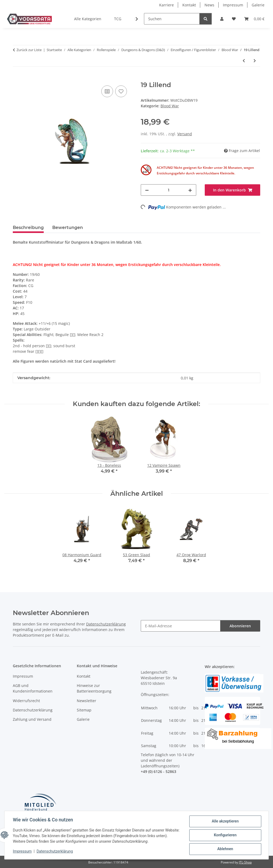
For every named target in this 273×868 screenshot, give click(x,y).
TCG (118, 19)
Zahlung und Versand (32, 719)
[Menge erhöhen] (190, 190)
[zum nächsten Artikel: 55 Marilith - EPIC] (255, 61)
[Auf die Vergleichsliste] (107, 91)
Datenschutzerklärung (55, 851)
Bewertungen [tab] (68, 228)
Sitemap (84, 710)
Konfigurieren (225, 835)
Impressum (22, 851)
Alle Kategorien (88, 19)
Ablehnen (225, 849)
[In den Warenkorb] (17, 78)
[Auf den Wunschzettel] (121, 91)
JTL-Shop (245, 862)
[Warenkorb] (254, 19)
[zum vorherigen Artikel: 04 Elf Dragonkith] (244, 61)
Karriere (166, 5)
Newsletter (87, 701)
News (209, 5)
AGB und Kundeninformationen (33, 688)
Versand (185, 134)
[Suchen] (172, 19)
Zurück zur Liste (29, 50)
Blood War (170, 106)
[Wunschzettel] (234, 19)
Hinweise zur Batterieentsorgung (94, 688)
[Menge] (168, 190)
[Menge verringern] (147, 190)
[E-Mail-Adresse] (181, 626)
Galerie (258, 5)
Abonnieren (240, 626)
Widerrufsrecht (26, 701)
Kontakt (189, 5)
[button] (222, 19)
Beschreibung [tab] (28, 228)
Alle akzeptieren (225, 821)
